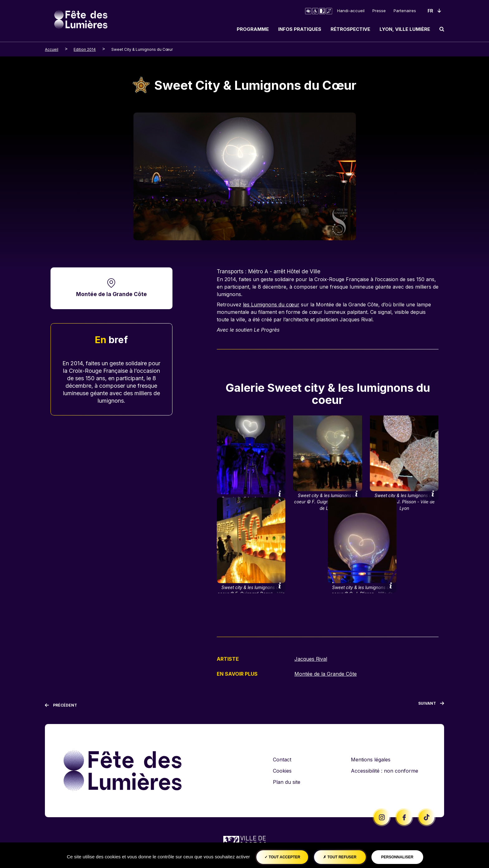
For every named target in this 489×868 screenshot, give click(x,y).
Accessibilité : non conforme (385, 770)
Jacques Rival (311, 659)
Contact (282, 759)
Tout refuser (340, 857)
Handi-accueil (351, 11)
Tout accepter (282, 857)
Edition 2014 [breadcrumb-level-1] (85, 49)
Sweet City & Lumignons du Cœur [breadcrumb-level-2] (142, 49)
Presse (379, 11)
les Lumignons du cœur (271, 305)
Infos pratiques (300, 29)
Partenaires (405, 11)
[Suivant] (431, 704)
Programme (253, 29)
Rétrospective (350, 29)
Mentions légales (371, 759)
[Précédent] (61, 705)
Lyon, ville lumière (405, 29)
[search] (442, 29)
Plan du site (287, 781)
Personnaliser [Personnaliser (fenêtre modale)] (397, 857)
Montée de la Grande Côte (111, 294)
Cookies (282, 770)
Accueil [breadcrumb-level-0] (52, 49)
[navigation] (338, 29)
